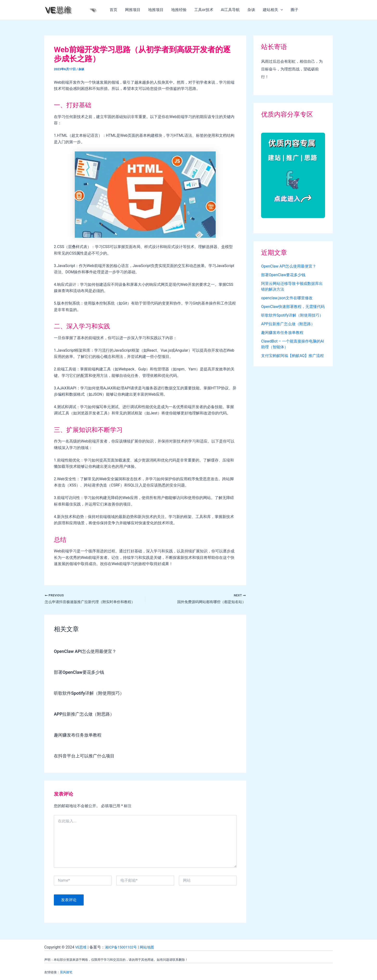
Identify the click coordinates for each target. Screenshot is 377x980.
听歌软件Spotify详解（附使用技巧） (93, 694)
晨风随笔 (66, 972)
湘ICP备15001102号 (123, 947)
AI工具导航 (230, 10)
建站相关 (273, 10)
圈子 (295, 10)
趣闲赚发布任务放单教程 (80, 736)
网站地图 (151, 947)
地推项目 (156, 10)
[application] (281, 10)
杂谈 (251, 10)
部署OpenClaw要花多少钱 (82, 673)
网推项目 (133, 10)
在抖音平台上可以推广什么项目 (88, 757)
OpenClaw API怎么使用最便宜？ (88, 652)
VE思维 (81, 947)
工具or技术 (204, 10)
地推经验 (179, 10)
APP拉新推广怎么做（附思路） (87, 715)
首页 (113, 10)
